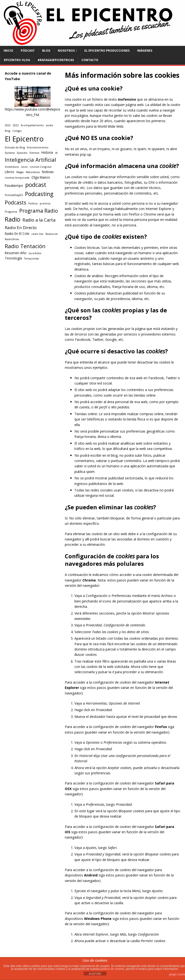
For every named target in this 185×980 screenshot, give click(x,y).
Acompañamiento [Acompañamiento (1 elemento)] (32, 125)
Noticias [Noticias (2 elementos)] (48, 172)
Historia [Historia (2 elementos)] (47, 153)
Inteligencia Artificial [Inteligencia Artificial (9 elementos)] (30, 160)
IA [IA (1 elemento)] (56, 153)
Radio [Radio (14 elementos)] (13, 219)
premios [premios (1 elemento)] (45, 203)
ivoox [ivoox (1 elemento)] (24, 167)
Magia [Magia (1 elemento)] (20, 172)
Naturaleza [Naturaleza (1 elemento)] (33, 172)
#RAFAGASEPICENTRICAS (56, 60)
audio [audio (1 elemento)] (50, 125)
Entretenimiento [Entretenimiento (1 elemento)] (38, 147)
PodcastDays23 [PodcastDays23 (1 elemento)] (14, 195)
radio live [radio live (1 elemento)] (37, 234)
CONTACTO (90, 60)
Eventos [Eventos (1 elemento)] (34, 153)
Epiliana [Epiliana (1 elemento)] (10, 153)
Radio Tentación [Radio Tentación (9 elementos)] (25, 246)
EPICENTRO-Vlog (17, 60)
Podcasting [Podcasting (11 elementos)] (39, 194)
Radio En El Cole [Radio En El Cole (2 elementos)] (17, 234)
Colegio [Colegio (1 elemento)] (17, 131)
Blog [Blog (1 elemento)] (7, 131)
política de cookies (112, 969)
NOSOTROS (66, 51)
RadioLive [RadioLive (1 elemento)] (52, 234)
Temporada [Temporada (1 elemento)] (31, 259)
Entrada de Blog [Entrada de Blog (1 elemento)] (15, 147)
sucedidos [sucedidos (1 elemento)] (35, 253)
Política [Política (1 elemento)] (33, 203)
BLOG (46, 51)
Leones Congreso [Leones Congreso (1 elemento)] (41, 167)
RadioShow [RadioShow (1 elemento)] (12, 239)
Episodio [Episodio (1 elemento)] (22, 153)
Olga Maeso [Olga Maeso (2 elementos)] (41, 177)
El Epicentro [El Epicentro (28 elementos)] (24, 139)
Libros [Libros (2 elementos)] (10, 172)
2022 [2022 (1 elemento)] (8, 125)
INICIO (8, 51)
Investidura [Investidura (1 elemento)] (12, 167)
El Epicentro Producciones (107, 51)
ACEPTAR (95, 974)
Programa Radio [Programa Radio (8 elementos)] (39, 211)
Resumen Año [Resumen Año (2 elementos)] (16, 253)
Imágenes (145, 51)
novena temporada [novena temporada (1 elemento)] (17, 178)
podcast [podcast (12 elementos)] (36, 185)
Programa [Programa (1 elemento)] (11, 212)
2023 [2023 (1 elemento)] (16, 125)
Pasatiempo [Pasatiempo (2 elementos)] (14, 186)
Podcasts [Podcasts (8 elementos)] (16, 202)
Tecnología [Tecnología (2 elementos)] (13, 258)
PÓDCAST (28, 51)
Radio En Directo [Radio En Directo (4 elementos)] (21, 227)
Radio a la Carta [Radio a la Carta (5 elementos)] (39, 220)
